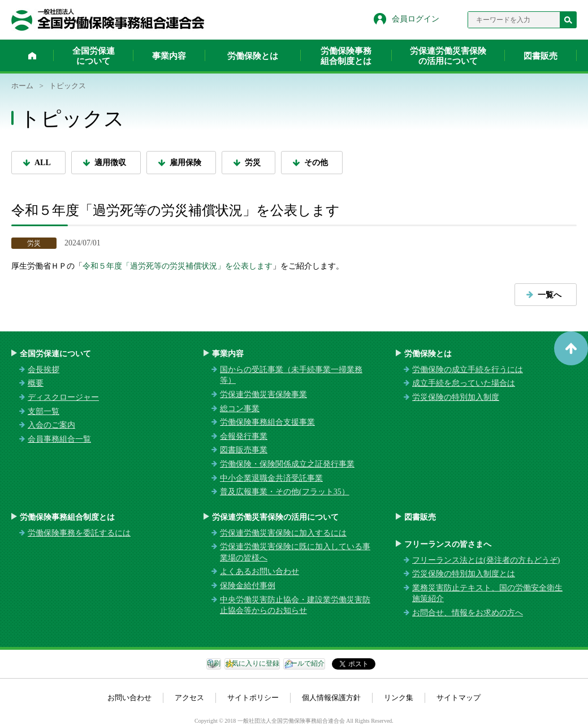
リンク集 (399, 698)
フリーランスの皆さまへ (448, 544)
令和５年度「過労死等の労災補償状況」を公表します (178, 266)
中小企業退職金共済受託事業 (271, 478)
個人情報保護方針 (331, 698)
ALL (43, 163)
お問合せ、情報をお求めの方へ (468, 613)
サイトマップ (459, 698)
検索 (568, 20)
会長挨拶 (44, 370)
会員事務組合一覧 (59, 439)
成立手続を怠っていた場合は (464, 383)
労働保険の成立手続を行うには (468, 370)
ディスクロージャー (63, 397)
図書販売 (541, 56)
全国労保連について (94, 56)
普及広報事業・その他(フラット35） (285, 492)
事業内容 (169, 56)
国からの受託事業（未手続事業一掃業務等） (291, 375)
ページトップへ (571, 348)
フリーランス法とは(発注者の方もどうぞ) (486, 560)
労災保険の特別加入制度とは (464, 574)
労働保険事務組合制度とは (346, 56)
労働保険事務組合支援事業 (267, 422)
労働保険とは (253, 56)
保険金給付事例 (248, 586)
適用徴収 (110, 163)
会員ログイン (416, 19)
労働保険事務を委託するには (79, 533)
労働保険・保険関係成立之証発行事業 (287, 464)
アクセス (189, 698)
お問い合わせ (129, 698)
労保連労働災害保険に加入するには (283, 533)
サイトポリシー (253, 698)
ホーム (32, 55)
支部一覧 (44, 411)
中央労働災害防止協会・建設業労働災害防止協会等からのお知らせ (295, 605)
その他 (316, 163)
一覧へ (550, 295)
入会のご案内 (51, 425)
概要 (36, 383)
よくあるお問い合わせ (260, 571)
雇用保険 (185, 163)
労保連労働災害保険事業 (263, 394)
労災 (253, 163)
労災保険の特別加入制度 (456, 397)
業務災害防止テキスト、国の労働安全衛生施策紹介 (487, 594)
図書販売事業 (244, 450)
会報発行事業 (244, 436)
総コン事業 (240, 409)
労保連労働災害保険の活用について (448, 56)
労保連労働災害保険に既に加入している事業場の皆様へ (295, 552)
